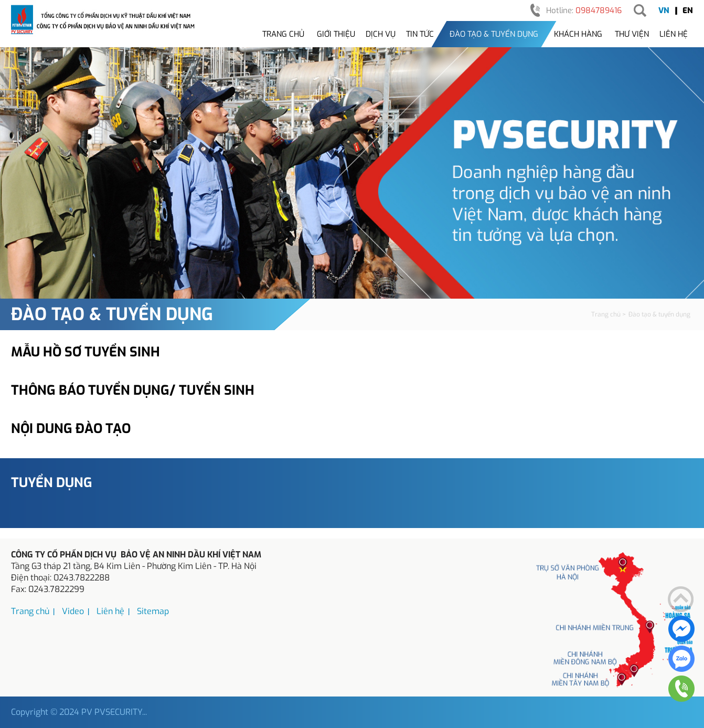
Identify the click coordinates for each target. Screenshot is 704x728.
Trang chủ (283, 34)
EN (688, 10)
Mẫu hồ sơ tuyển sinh (86, 352)
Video (73, 611)
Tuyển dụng (52, 483)
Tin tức (420, 34)
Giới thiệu (336, 34)
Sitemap (153, 611)
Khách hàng (578, 34)
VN (664, 10)
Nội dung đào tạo (71, 429)
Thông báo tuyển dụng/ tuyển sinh (133, 390)
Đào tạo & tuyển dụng (494, 34)
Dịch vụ (381, 34)
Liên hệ (674, 34)
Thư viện (632, 34)
